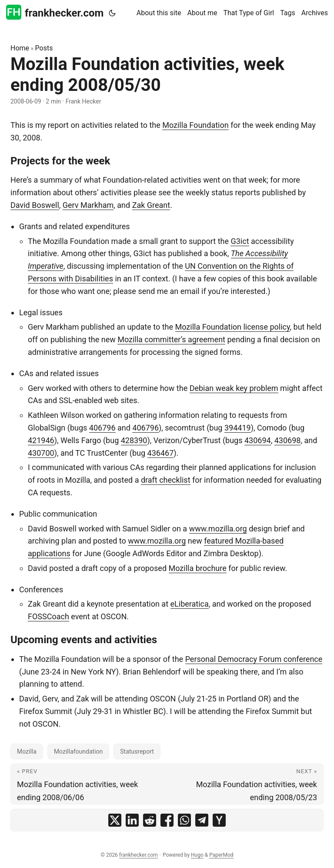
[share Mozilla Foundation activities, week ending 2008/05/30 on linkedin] (132, 820)
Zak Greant (151, 205)
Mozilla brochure (198, 568)
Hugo (197, 855)
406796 (102, 428)
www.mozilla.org (218, 529)
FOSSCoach (48, 616)
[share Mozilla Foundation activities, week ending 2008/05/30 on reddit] (150, 820)
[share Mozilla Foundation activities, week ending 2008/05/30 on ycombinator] (219, 820)
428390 (134, 440)
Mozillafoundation (78, 751)
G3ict (240, 241)
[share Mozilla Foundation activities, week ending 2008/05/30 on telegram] (202, 820)
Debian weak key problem (234, 388)
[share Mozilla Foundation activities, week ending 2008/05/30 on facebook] (167, 820)
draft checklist (166, 480)
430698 (288, 440)
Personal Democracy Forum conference (254, 659)
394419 (238, 428)
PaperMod (221, 855)
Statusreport (137, 751)
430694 (258, 440)
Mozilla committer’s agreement (171, 339)
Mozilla (27, 751)
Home (20, 48)
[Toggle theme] (112, 13)
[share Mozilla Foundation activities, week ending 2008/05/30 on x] (115, 820)
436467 (161, 453)
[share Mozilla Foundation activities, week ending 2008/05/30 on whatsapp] (184, 820)
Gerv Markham (88, 205)
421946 (41, 440)
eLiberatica (190, 604)
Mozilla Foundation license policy (233, 327)
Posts (44, 48)
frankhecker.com (55, 12)
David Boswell (35, 205)
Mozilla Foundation (195, 125)
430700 (41, 453)
